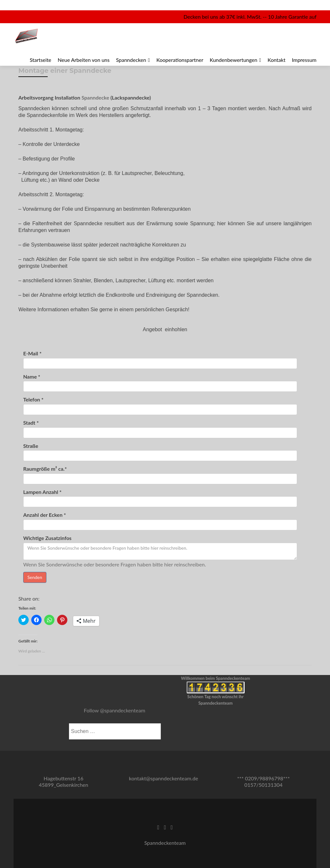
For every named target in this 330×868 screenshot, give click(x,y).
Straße (31, 446)
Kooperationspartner (180, 60)
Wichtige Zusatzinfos (47, 538)
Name (32, 377)
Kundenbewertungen (234, 60)
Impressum (304, 60)
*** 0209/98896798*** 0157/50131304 (264, 781)
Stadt (31, 423)
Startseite (40, 60)
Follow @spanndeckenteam (115, 710)
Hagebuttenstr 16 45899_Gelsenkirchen (63, 781)
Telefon (33, 400)
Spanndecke (95, 97)
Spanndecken (131, 60)
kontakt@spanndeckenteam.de (164, 778)
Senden (35, 577)
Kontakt (276, 60)
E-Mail (32, 353)
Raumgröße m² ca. (45, 469)
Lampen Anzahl (42, 492)
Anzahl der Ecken (45, 515)
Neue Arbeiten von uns (84, 60)
